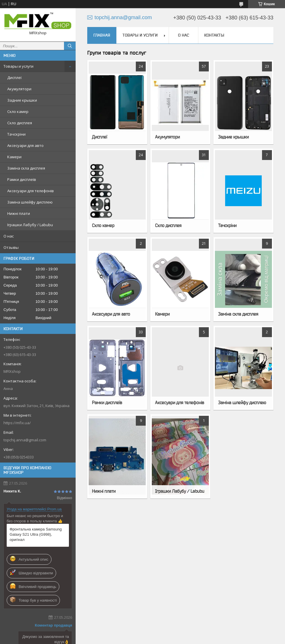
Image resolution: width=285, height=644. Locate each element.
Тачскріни (16, 134)
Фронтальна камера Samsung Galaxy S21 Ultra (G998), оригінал (36, 534)
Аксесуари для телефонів (31, 191)
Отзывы (11, 247)
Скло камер (18, 111)
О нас (9, 236)
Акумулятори (19, 89)
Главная (102, 35)
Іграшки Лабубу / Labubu (30, 225)
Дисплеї (14, 78)
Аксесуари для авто (25, 145)
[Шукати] (70, 46)
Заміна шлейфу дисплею (30, 202)
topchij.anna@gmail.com (25, 440)
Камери (14, 157)
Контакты (214, 35)
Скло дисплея (20, 123)
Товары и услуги (18, 66)
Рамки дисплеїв (22, 179)
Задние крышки (22, 100)
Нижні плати (19, 213)
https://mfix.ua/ (17, 423)
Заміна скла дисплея (26, 168)
